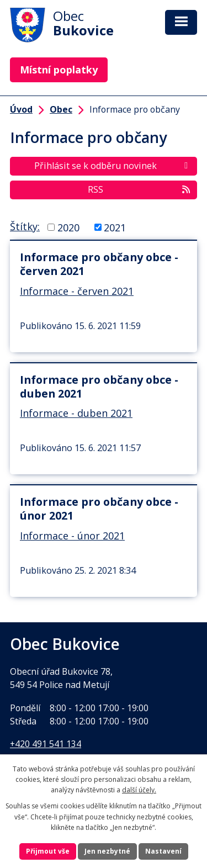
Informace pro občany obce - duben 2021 (99, 387)
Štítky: (25, 226)
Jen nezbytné (107, 851)
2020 (68, 227)
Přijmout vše (48, 851)
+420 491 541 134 (46, 744)
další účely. (139, 790)
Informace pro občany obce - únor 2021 (99, 509)
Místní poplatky (59, 70)
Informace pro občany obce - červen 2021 (99, 264)
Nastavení (163, 851)
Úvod (21, 109)
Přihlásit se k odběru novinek (113, 166)
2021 (115, 227)
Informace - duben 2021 (76, 413)
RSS (140, 189)
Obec (61, 109)
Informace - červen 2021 (77, 291)
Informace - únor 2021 (72, 536)
